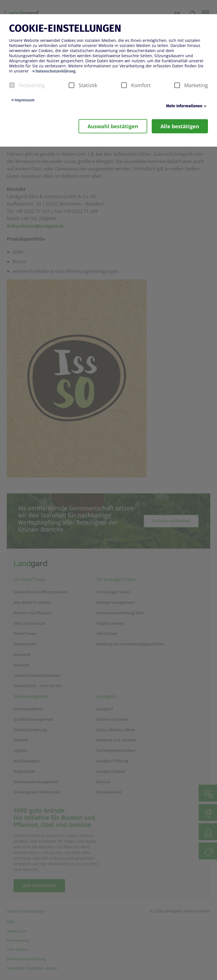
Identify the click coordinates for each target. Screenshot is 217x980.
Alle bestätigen (180, 126)
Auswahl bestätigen (113, 126)
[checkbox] (12, 85)
